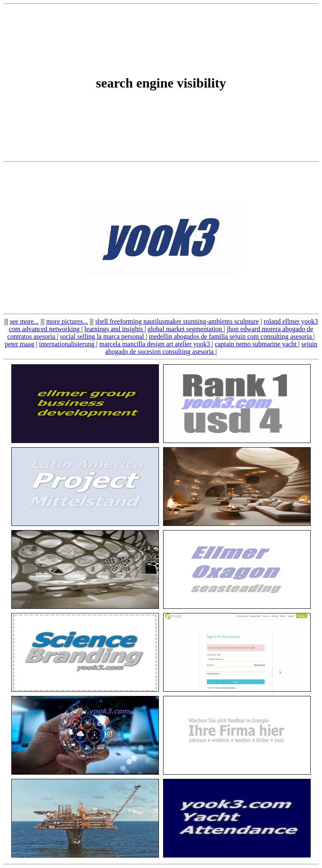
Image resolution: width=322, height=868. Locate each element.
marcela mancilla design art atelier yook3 (156, 344)
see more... (24, 321)
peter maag (19, 344)
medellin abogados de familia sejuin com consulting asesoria (231, 336)
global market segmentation (186, 329)
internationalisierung (68, 344)
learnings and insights (114, 329)
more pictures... (67, 321)
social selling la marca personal (103, 336)
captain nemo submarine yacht (256, 344)
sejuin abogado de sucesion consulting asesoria (211, 348)
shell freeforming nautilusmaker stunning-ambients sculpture (177, 321)
